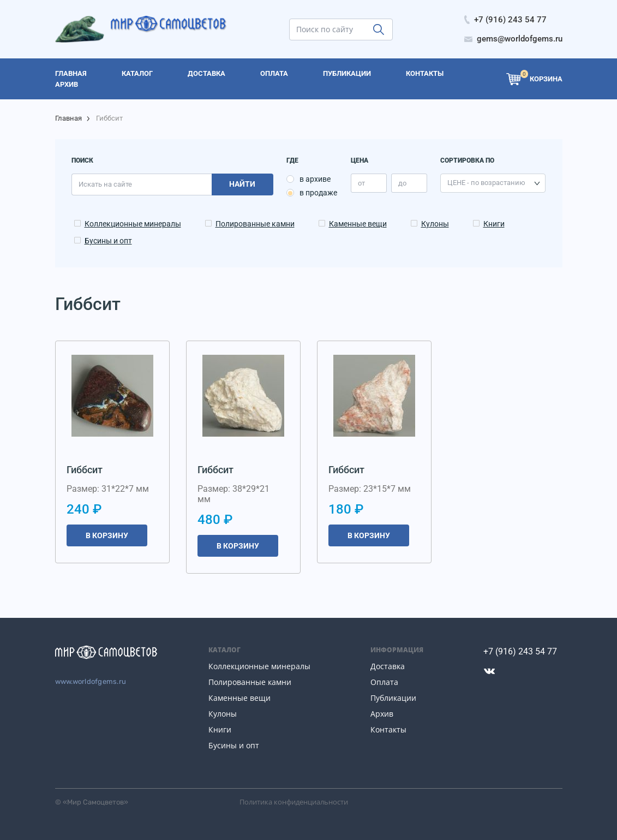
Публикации (393, 698)
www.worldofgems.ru (91, 681)
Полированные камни (255, 224)
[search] (341, 29)
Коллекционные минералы (133, 224)
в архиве (315, 179)
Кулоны (435, 224)
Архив (382, 714)
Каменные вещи (358, 224)
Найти (242, 184)
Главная (68, 118)
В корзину (107, 535)
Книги (494, 224)
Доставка (388, 666)
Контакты (388, 729)
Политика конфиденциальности (294, 802)
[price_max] (409, 183)
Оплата (384, 682)
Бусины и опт (108, 241)
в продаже (318, 193)
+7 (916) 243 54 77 (520, 651)
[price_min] (369, 183)
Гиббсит (85, 470)
